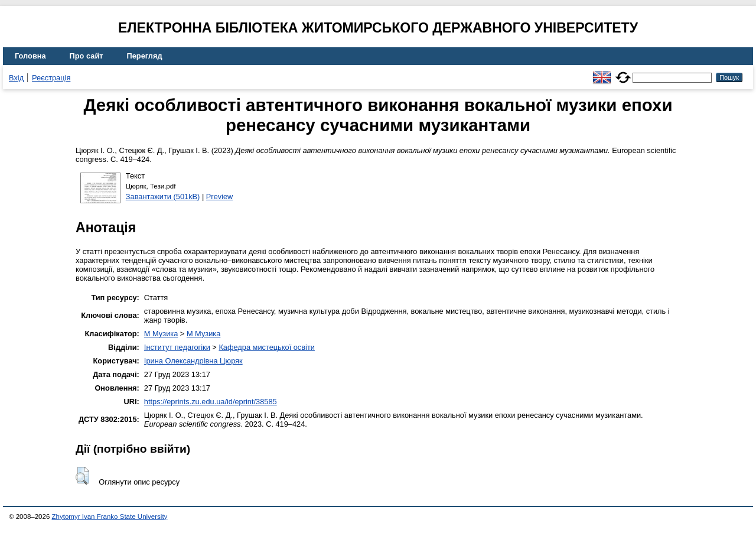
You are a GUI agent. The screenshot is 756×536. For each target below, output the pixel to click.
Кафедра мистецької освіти (267, 347)
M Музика (161, 334)
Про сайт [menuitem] (87, 56)
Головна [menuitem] (30, 56)
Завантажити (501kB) (163, 196)
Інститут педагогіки (177, 347)
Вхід (16, 78)
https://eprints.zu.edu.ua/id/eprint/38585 (211, 402)
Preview (220, 196)
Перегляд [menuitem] (145, 56)
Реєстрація (51, 78)
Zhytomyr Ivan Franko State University (110, 516)
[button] (82, 476)
